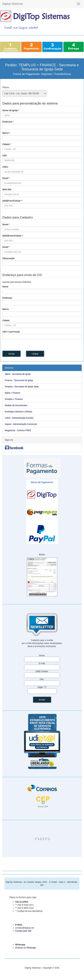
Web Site (7, 189)
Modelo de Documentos (16, 405)
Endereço (7, 298)
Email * (6, 178)
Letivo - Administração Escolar (19, 418)
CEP (5, 156)
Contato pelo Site (23, 931)
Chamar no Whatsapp (26, 948)
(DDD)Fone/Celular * (13, 236)
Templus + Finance (14, 399)
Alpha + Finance (12, 393)
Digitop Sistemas (13, 4)
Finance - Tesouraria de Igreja (19, 380)
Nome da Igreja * (11, 110)
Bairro (6, 309)
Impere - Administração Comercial (21, 424)
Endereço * (8, 122)
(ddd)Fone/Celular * (12, 201)
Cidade (6, 320)
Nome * (6, 224)
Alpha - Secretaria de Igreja (18, 374)
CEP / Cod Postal (11, 332)
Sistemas (9, 368)
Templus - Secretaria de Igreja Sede (22, 387)
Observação (9, 258)
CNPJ (5, 167)
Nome (5, 287)
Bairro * (6, 133)
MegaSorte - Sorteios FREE (18, 430)
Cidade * (7, 144)
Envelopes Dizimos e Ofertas (18, 412)
